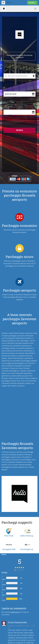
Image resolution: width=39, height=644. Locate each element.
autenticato (14, 612)
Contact (6, 2)
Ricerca (20, 130)
